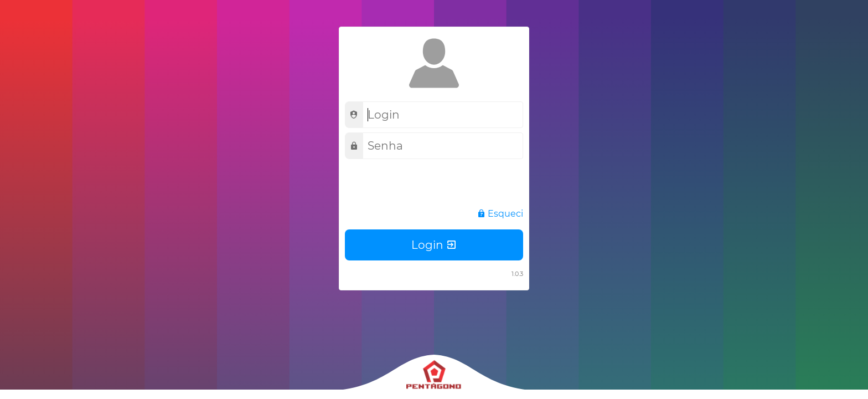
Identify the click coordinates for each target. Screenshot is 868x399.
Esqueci (500, 214)
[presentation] (429, 185)
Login (434, 245)
